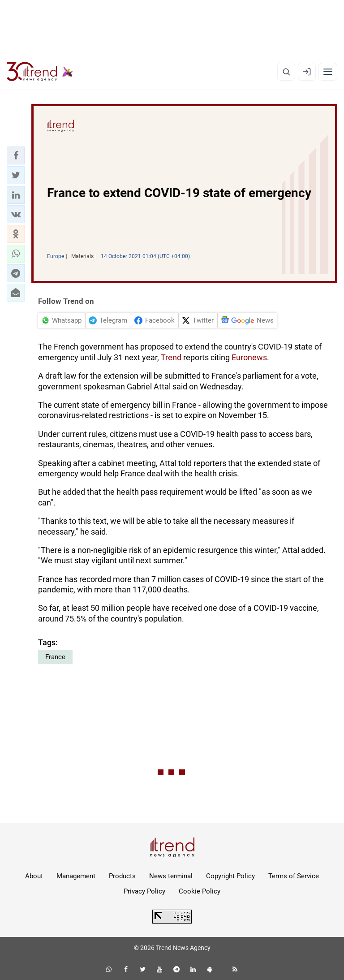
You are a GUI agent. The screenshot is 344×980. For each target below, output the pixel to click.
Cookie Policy (200, 891)
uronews (252, 357)
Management (76, 876)
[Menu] (328, 72)
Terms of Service (294, 876)
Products (122, 876)
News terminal (171, 876)
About (34, 876)
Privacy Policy (144, 891)
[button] (16, 155)
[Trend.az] (40, 72)
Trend (171, 357)
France (55, 657)
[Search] (286, 72)
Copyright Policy (230, 876)
